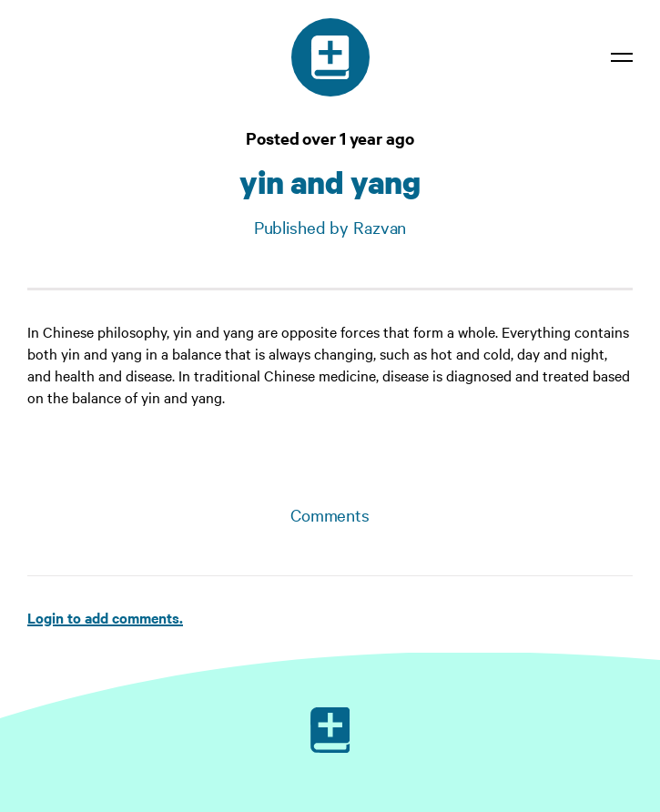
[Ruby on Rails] (330, 730)
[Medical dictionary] (330, 57)
